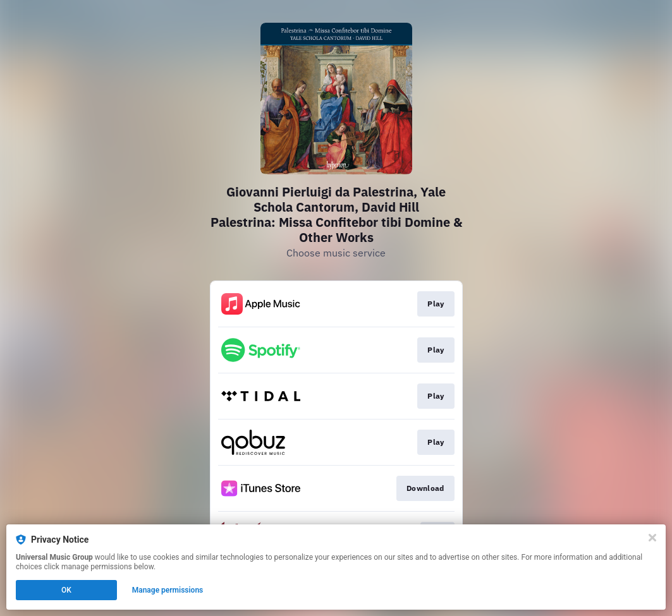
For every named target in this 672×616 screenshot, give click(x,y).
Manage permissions (168, 590)
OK (66, 590)
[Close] (652, 538)
